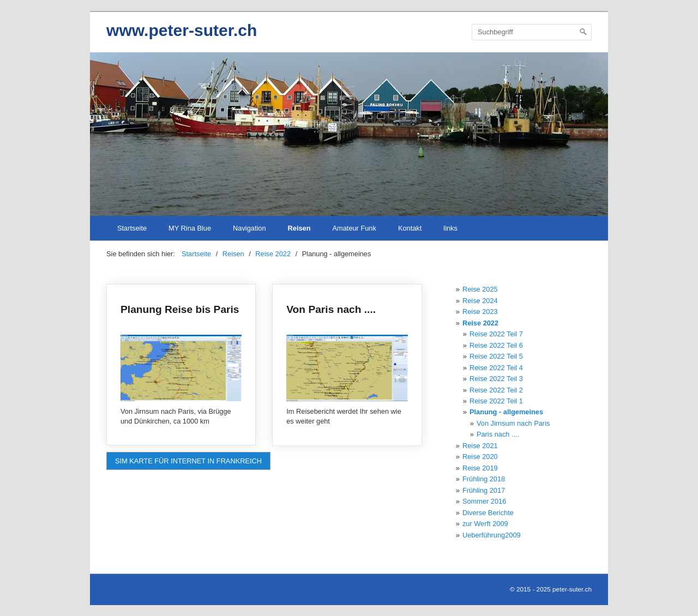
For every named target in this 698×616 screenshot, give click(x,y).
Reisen (299, 228)
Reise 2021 (480, 446)
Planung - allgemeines (506, 412)
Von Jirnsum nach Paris (513, 423)
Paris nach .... (498, 434)
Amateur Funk (354, 228)
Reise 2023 (480, 312)
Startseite (132, 228)
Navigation (249, 228)
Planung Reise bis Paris (181, 365)
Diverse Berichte (488, 513)
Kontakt (410, 228)
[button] (188, 461)
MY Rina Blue (190, 228)
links (450, 228)
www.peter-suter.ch (182, 30)
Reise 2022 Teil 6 (496, 345)
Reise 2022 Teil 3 (496, 379)
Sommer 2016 (484, 501)
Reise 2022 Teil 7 (496, 334)
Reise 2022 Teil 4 (496, 368)
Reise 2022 (480, 323)
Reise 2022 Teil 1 (496, 401)
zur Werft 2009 (485, 524)
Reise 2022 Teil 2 (496, 390)
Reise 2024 (480, 301)
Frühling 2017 (484, 490)
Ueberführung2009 (492, 535)
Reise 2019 (480, 468)
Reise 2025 (480, 289)
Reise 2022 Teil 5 (496, 356)
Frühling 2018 (484, 479)
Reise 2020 (480, 457)
